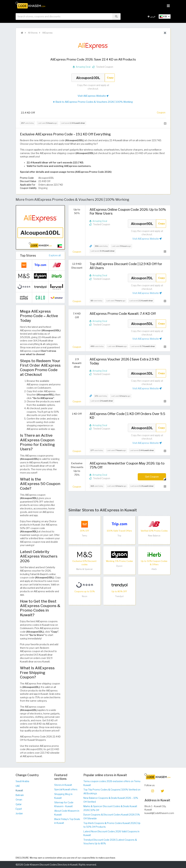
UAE (18, 786)
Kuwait (19, 790)
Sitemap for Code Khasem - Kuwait (64, 804)
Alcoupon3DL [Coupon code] (142, 373)
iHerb (154, 569)
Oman (19, 800)
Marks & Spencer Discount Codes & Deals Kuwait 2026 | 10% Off (110, 808)
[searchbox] (64, 17)
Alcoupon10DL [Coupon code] (88, 78)
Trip (119, 536)
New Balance (154, 536)
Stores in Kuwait (63, 785)
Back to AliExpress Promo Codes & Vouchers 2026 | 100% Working (93, 102)
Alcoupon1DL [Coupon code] (142, 428)
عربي (152, 16)
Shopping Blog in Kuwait (63, 796)
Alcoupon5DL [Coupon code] (142, 324)
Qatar (19, 804)
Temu (85, 536)
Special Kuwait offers (66, 789)
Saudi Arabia (22, 781)
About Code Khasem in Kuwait (67, 813)
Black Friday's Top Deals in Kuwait (67, 821)
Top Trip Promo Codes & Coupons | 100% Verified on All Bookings (112, 792)
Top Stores (28, 255)
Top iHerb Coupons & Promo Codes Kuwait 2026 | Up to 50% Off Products (112, 825)
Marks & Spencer (85, 569)
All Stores (32, 33)
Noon (85, 596)
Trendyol (119, 596)
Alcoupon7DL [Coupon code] (142, 278)
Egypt (19, 809)
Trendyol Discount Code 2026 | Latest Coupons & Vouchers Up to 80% (110, 842)
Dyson (119, 566)
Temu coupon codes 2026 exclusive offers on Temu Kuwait (112, 783)
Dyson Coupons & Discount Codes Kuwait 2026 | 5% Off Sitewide (112, 817)
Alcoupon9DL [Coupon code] (142, 224)
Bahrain (20, 795)
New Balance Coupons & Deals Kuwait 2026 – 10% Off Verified (111, 800)
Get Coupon (152, 477)
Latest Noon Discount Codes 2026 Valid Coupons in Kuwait (111, 833)
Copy (110, 78)
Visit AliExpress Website (93, 96)
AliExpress (47, 33)
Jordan (19, 813)
